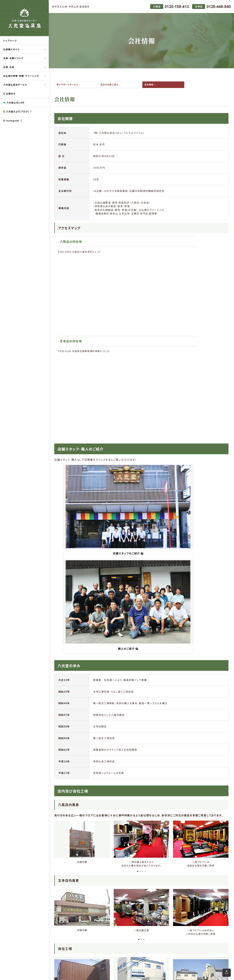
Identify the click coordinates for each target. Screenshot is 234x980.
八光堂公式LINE (14, 103)
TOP (227, 972)
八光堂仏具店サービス (16, 85)
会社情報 (150, 85)
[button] (137, 612)
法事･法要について (14, 59)
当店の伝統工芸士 (111, 85)
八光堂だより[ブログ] (18, 113)
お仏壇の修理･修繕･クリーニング (22, 76)
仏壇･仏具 (9, 67)
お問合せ (10, 94)
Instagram (13, 122)
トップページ (10, 41)
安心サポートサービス (69, 85)
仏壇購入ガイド (12, 50)
